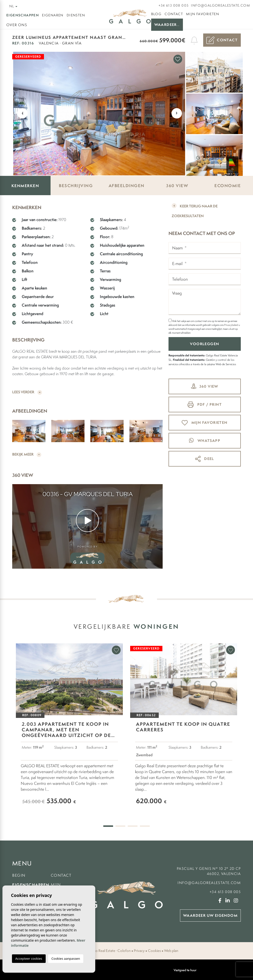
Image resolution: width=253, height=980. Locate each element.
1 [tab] (108, 826)
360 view (205, 386)
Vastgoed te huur (185, 970)
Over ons (17, 25)
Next (178, 113)
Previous (19, 113)
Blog (156, 14)
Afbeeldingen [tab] (127, 186)
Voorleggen (205, 344)
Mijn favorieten (203, 14)
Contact (174, 14)
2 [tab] (120, 826)
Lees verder (27, 392)
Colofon (124, 951)
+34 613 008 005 (174, 5)
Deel (205, 459)
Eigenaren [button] (53, 15)
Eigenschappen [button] (23, 15)
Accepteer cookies (29, 959)
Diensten (76, 15)
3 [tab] (133, 826)
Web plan (171, 951)
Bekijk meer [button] (27, 454)
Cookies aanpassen (66, 959)
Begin (19, 875)
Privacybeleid (231, 325)
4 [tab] (145, 826)
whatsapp (205, 440)
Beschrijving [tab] (76, 186)
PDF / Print (205, 405)
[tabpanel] (69, 729)
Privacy (139, 951)
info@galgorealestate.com (221, 5)
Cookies (154, 951)
